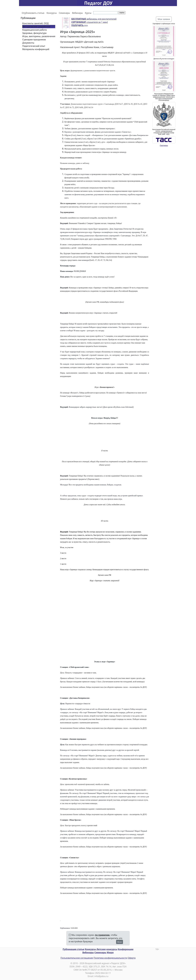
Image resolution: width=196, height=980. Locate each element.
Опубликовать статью (33, 13)
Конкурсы (52, 13)
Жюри (110, 952)
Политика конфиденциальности (110, 958)
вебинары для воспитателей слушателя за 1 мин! (94, 22)
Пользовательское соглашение (77, 958)
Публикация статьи (73, 949)
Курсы (88, 13)
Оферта (132, 958)
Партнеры (164, 145)
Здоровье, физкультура (34, 33)
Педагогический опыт (34, 46)
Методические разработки (36, 27)
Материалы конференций (36, 49)
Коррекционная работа (34, 30)
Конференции (126, 949)
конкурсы (112, 949)
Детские (101, 949)
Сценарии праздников (34, 40)
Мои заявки (164, 19)
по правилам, (103, 935)
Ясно (120, 942)
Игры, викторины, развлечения (39, 36)
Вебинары (77, 13)
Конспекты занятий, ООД (35, 23)
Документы (28, 43)
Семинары (64, 13)
